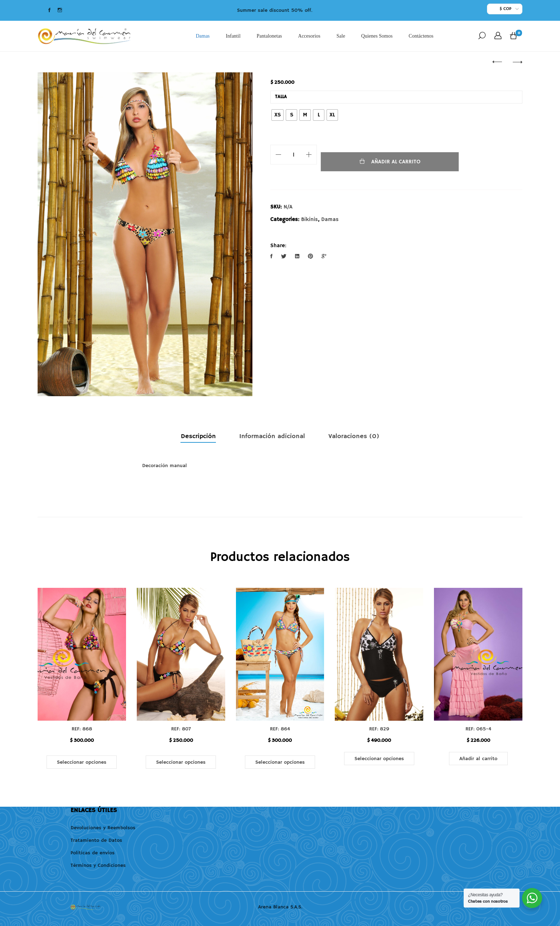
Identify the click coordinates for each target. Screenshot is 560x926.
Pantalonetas (269, 36)
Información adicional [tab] (272, 436)
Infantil (233, 36)
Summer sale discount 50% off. (275, 10)
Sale (341, 36)
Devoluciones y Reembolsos (103, 828)
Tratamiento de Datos (96, 840)
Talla (281, 97)
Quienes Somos (377, 36)
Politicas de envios (93, 853)
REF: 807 (181, 729)
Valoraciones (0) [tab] (354, 436)
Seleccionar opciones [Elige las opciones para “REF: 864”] (280, 762)
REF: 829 (379, 729)
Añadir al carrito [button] (478, 759)
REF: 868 (82, 729)
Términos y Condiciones (98, 865)
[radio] (277, 115)
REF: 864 (280, 729)
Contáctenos (421, 36)
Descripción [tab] (198, 436)
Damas (202, 36)
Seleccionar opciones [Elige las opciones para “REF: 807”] (181, 762)
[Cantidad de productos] (294, 155)
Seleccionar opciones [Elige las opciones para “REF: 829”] (379, 759)
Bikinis (310, 219)
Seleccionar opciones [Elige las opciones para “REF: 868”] (82, 762)
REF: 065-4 (478, 729)
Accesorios (309, 36)
